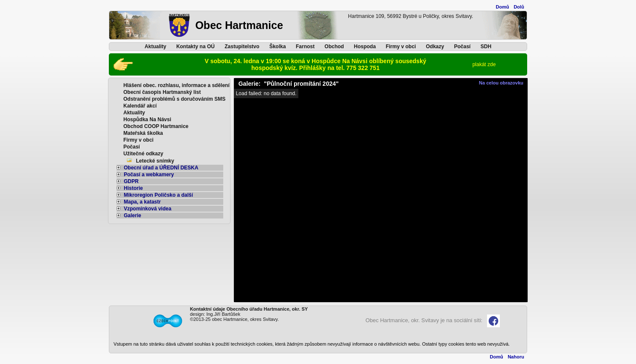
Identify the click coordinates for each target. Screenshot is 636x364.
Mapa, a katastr (139, 202)
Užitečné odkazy (143, 154)
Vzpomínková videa (144, 209)
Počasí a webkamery (145, 175)
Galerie (129, 215)
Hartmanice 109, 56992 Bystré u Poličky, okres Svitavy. (410, 16)
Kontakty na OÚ (195, 47)
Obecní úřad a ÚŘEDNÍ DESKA (158, 168)
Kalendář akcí (140, 106)
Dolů (519, 7)
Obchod (334, 47)
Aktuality (156, 47)
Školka (278, 47)
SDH (486, 47)
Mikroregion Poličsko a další (155, 195)
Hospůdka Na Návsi (147, 119)
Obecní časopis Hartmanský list (162, 92)
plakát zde (484, 64)
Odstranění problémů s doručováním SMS (174, 99)
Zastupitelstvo (242, 47)
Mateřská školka (143, 133)
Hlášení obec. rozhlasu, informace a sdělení (177, 85)
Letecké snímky (155, 161)
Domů (503, 7)
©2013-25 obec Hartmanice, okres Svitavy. (234, 319)
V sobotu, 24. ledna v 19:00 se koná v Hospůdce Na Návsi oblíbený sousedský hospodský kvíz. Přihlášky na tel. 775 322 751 (316, 64)
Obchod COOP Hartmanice (156, 126)
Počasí (462, 47)
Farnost (305, 47)
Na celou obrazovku (501, 83)
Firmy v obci (401, 47)
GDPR (128, 181)
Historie (130, 188)
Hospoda (365, 47)
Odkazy (435, 47)
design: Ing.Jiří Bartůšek (215, 314)
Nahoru (516, 357)
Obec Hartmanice (239, 25)
